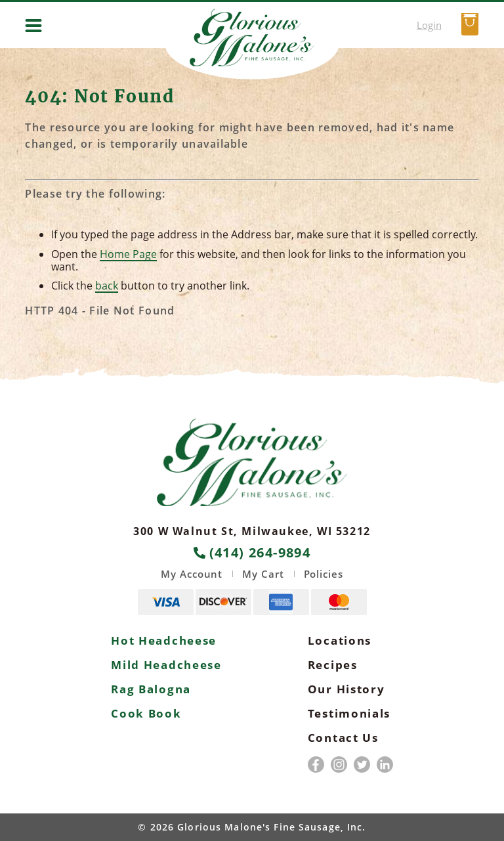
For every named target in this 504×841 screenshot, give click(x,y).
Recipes (333, 665)
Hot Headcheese (164, 640)
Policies (324, 574)
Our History (346, 689)
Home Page (128, 254)
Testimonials (349, 713)
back (107, 286)
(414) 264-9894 (252, 553)
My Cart (263, 574)
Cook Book (146, 713)
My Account (192, 574)
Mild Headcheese (166, 665)
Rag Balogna (151, 689)
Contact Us (343, 738)
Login (429, 25)
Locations (340, 640)
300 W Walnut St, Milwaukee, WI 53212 (252, 531)
